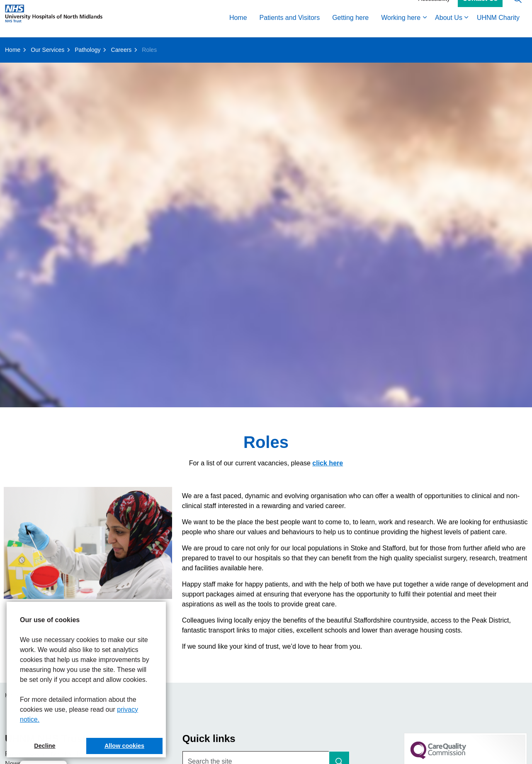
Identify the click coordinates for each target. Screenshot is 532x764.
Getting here (350, 28)
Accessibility (434, 9)
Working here (401, 28)
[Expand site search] (517, 9)
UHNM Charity (498, 28)
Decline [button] (45, 746)
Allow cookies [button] (124, 746)
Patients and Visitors (290, 28)
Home (238, 28)
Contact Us (480, 10)
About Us (449, 28)
